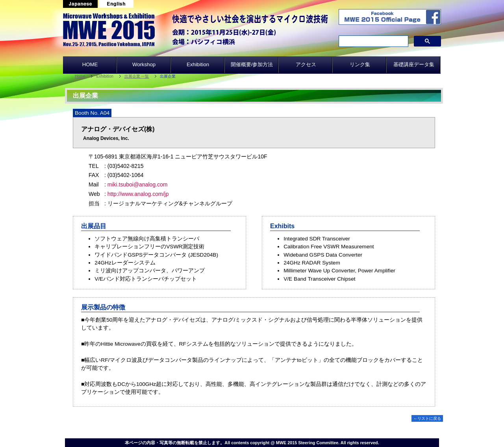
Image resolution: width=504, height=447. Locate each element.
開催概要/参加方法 (252, 64)
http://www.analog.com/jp (138, 194)
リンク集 (360, 64)
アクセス (306, 64)
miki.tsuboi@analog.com (138, 184)
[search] (373, 41)
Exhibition (198, 64)
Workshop (144, 64)
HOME (90, 64)
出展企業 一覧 (137, 76)
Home (80, 76)
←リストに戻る (427, 418)
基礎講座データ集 (414, 64)
